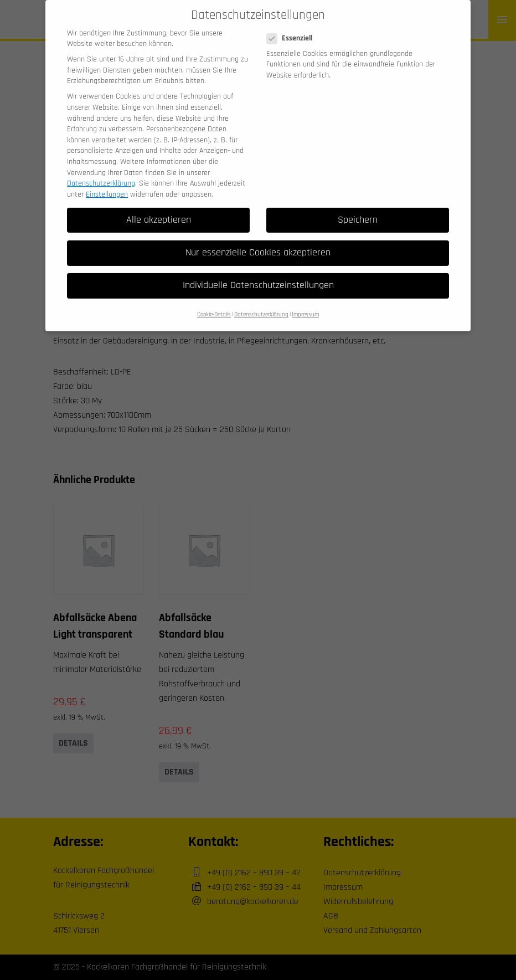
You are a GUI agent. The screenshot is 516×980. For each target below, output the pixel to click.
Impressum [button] (305, 302)
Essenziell (293, 26)
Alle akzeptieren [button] (159, 207)
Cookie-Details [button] (214, 302)
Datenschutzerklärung (101, 170)
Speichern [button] (358, 207)
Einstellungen (107, 181)
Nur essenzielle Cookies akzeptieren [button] (258, 239)
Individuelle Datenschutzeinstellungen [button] (258, 272)
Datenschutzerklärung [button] (261, 302)
